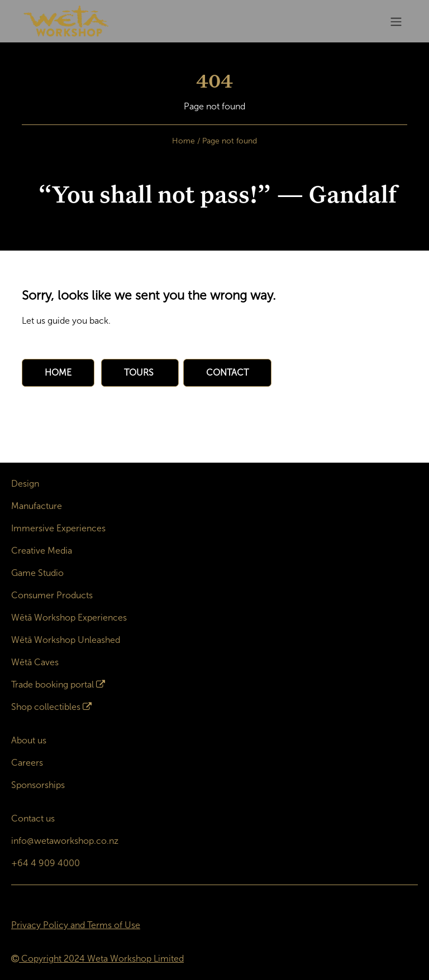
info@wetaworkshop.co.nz (65, 841)
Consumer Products (52, 595)
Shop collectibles (46, 707)
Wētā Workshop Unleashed (66, 640)
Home (183, 141)
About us (29, 740)
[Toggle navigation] (396, 21)
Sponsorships (38, 785)
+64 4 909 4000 (46, 863)
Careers (27, 763)
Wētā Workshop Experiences (69, 618)
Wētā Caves (35, 662)
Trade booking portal (53, 684)
